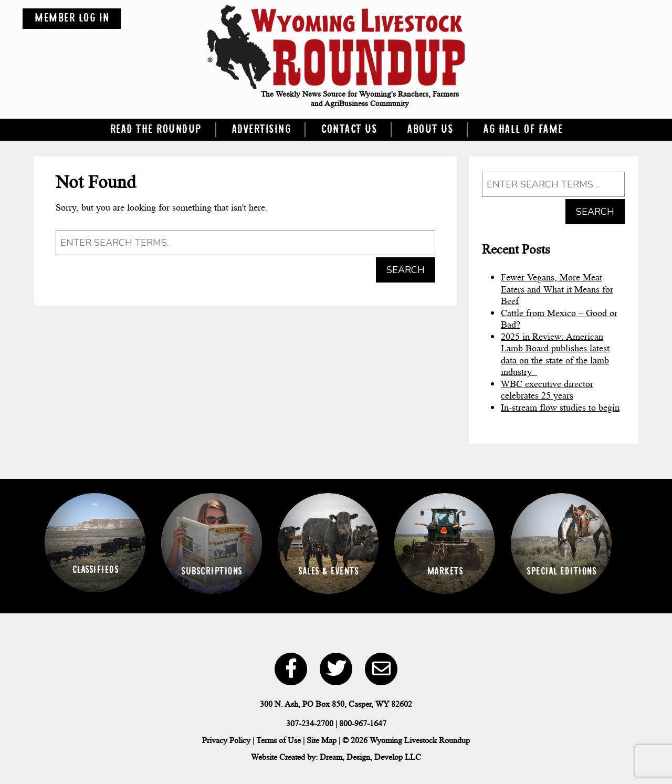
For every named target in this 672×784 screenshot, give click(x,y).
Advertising (261, 130)
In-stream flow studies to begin (560, 407)
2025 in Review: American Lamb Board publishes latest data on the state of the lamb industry (555, 354)
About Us (430, 130)
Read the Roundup (155, 130)
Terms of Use (279, 740)
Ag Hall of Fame (523, 130)
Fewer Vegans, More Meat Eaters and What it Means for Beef (557, 289)
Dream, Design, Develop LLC (370, 757)
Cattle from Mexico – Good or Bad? (559, 319)
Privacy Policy (226, 740)
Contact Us (349, 130)
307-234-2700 (310, 723)
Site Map (322, 740)
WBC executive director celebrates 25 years (547, 390)
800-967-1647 (363, 723)
